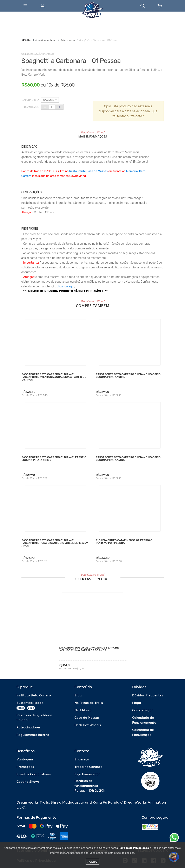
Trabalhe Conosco (88, 767)
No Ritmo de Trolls (89, 703)
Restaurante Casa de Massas (88, 171)
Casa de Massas (87, 718)
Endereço (82, 759)
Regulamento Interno (33, 735)
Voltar (27, 40)
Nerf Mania (83, 710)
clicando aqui (66, 286)
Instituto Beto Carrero (34, 695)
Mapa (137, 703)
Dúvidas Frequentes (148, 695)
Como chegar (143, 710)
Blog (78, 695)
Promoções (25, 767)
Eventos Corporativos (34, 774)
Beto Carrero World (46, 40)
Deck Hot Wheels (88, 725)
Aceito (92, 862)
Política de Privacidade (134, 848)
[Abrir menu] (25, 6)
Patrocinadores (29, 727)
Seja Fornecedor (87, 774)
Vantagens (25, 759)
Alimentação (68, 40)
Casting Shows (28, 782)
